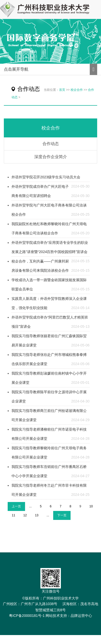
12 (25, 515)
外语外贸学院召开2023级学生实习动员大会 (46, 177)
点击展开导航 (16, 69)
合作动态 (51, 144)
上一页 (16, 506)
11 (13, 515)
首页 (62, 90)
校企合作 (77, 90)
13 (37, 515)
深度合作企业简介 (51, 157)
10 (91, 506)
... (30, 506)
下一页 (62, 515)
